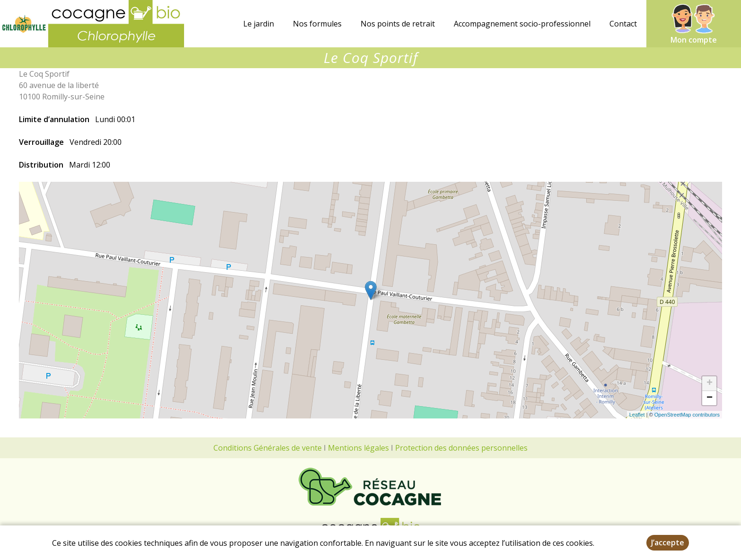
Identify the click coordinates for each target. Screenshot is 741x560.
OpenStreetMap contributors (687, 415)
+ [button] (710, 383)
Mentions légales (358, 448)
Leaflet (637, 415)
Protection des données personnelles (461, 448)
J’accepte (668, 542)
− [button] (710, 398)
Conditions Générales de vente (268, 448)
